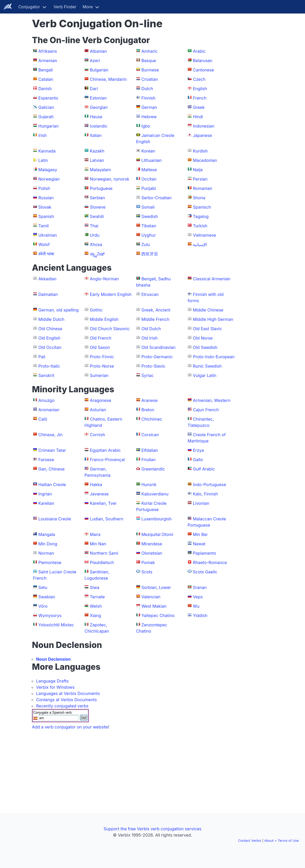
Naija (198, 170)
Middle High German (213, 319)
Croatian (150, 79)
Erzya (198, 450)
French (200, 98)
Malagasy (48, 170)
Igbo (146, 126)
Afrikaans (48, 51)
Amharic (150, 51)
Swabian (47, 597)
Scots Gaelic (205, 572)
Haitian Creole (52, 485)
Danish (45, 89)
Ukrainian (48, 235)
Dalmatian (48, 294)
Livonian (201, 503)
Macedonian (205, 160)
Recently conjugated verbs (62, 706)
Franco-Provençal (107, 460)
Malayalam (100, 170)
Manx (95, 534)
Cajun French (206, 410)
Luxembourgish (156, 519)
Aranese (150, 400)
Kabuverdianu (155, 494)
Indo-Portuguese (209, 485)
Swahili (97, 216)
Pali (42, 357)
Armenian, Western (211, 400)
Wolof (44, 244)
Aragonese (101, 400)
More (88, 7)
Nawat (199, 544)
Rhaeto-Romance (210, 562)
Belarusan (203, 61)
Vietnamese (204, 235)
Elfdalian (150, 450)
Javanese (99, 494)
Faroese (46, 460)
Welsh (96, 606)
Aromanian (49, 410)
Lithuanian (151, 160)
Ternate (97, 597)
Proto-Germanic (157, 357)
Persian (200, 179)
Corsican (150, 435)
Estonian (98, 98)
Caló (43, 419)
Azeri (95, 61)
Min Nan (98, 544)
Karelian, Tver (103, 503)
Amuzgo (47, 400)
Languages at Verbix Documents (68, 693)
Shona (199, 198)
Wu (196, 606)
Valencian (151, 597)
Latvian (97, 160)
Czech (199, 79)
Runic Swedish (207, 366)
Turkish (200, 226)
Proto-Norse (102, 366)
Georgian (99, 107)
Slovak (45, 207)
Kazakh (97, 151)
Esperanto (48, 98)
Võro (43, 606)
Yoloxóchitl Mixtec (56, 625)
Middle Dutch (51, 319)
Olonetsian (152, 553)
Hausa (96, 117)
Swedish (150, 216)
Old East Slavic (207, 329)
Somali (148, 207)
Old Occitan (50, 347)
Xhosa (96, 244)
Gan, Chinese (52, 469)
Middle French (155, 319)
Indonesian (204, 126)
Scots (147, 572)
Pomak (148, 562)
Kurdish (200, 151)
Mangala (47, 534)
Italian (96, 135)
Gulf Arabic (204, 469)
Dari (94, 89)
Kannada (47, 151)
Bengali (46, 70)
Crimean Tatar (52, 450)
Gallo (198, 460)
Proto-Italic (49, 366)
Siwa (95, 587)
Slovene (98, 207)
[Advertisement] (256, 96)
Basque (149, 61)
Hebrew (149, 117)
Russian (46, 198)
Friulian (148, 460)
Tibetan (149, 226)
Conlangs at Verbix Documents (66, 700)
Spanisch (202, 207)
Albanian (98, 51)
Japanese (202, 135)
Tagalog (201, 216)
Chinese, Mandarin (108, 79)
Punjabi (149, 188)
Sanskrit (46, 375)
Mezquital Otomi (157, 534)
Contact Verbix (250, 841)
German (149, 107)
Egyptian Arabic (105, 450)
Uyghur (148, 235)
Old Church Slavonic (110, 329)
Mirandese (152, 544)
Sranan (200, 587)
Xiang (95, 615)
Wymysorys (50, 615)
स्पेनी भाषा (46, 254)
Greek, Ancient (156, 310)
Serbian (97, 198)
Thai (94, 226)
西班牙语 (150, 254)
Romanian (202, 188)
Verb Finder (65, 7)
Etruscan (150, 294)
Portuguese (101, 188)
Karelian (46, 503)
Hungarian (49, 126)
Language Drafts (52, 681)
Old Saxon (100, 347)
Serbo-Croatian (156, 198)
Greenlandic (153, 469)
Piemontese (50, 562)
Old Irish (150, 338)
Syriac (147, 375)
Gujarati (46, 117)
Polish (44, 188)
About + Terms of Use (281, 841)
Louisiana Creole (55, 519)
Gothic (96, 310)
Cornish (98, 435)
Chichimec (152, 419)
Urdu (95, 235)
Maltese (149, 170)
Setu (43, 587)
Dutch (147, 89)
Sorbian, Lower (156, 587)
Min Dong (48, 544)
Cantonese (203, 70)
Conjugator (29, 7)
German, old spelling (59, 310)
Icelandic (99, 126)
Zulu (146, 244)
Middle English (104, 319)
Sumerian (99, 375)
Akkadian (48, 279)
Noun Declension (53, 659)
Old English (49, 338)
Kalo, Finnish (205, 494)
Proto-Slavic (153, 366)
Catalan (46, 79)
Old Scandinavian (158, 347)
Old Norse (203, 338)
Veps (198, 597)
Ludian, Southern (107, 519)
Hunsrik (149, 485)
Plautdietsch (102, 562)
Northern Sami (104, 553)
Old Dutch (151, 329)
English (200, 89)
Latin (43, 160)
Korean (148, 151)
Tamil (44, 226)
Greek (199, 107)
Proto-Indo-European (214, 357)
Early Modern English (111, 294)
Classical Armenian (211, 279)
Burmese (150, 70)
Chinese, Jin (51, 435)
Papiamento (204, 553)
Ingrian (45, 494)
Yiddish (200, 615)
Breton (148, 410)
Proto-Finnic (102, 357)
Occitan (149, 179)
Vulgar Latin (204, 375)
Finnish (148, 98)
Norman (46, 553)
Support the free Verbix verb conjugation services (152, 829)
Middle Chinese (208, 310)
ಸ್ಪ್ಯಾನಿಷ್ (97, 254)
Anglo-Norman (104, 279)
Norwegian (49, 179)
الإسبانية (200, 244)
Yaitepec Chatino (158, 615)
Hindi (198, 117)
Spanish (46, 216)
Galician (46, 107)
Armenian (48, 61)
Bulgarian (99, 70)
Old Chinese (50, 329)
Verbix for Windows (55, 687)
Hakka (96, 485)
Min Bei (200, 534)
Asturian (98, 410)
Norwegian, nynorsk (110, 179)
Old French (101, 338)
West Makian (154, 606)
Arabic (199, 51)
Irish (43, 135)
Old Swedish (205, 347)
